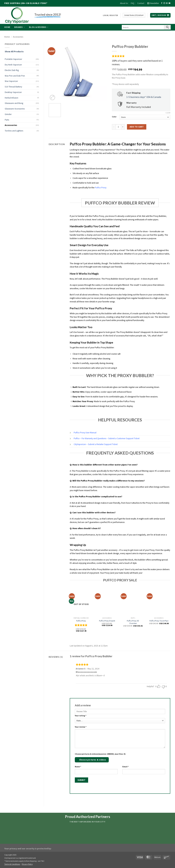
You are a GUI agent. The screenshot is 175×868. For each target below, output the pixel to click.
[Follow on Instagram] (164, 3)
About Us (124, 3)
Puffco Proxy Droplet (107, 621)
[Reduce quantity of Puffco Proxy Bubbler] (114, 127)
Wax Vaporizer (11, 81)
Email (126, 767)
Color (114, 117)
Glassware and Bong (14, 103)
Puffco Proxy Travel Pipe (159, 621)
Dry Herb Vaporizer (13, 65)
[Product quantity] (118, 127)
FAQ (133, 3)
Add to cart (137, 127)
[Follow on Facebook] (162, 3)
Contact (141, 3)
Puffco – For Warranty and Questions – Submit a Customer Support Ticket (107, 438)
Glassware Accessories (15, 109)
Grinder (8, 114)
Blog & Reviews (39, 27)
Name (78, 767)
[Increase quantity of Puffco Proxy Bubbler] (123, 127)
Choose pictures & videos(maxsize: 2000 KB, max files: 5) (100, 754)
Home (7, 27)
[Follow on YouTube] (169, 3)
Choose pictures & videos (93, 760)
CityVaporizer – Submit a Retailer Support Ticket (96, 444)
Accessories (18, 37)
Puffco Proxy (101, 188)
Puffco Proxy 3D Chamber (133, 622)
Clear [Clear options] (168, 113)
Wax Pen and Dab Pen (15, 76)
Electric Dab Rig (12, 70)
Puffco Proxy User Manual (85, 433)
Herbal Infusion (11, 98)
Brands (20, 27)
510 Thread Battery (13, 87)
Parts (7, 120)
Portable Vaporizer (13, 59)
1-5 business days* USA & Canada (144, 97)
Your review (81, 727)
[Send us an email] (167, 3)
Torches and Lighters (14, 131)
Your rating (81, 716)
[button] (153, 3)
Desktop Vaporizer (13, 92)
